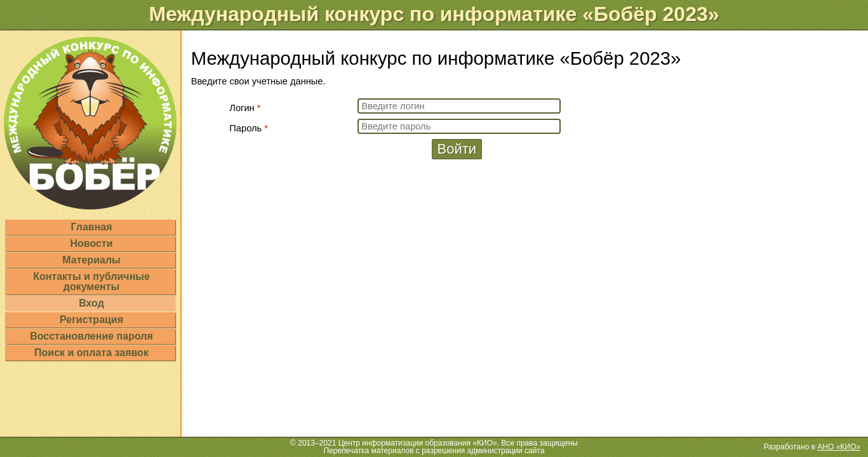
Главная (91, 227)
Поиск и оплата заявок (91, 353)
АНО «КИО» (839, 447)
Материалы (91, 260)
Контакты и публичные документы (91, 281)
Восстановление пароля (91, 336)
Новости (91, 243)
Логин (245, 108)
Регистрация (91, 320)
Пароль (249, 128)
